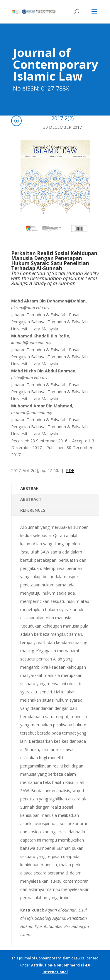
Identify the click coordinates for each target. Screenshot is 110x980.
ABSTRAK (29, 488)
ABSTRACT (31, 499)
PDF (70, 470)
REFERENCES (33, 510)
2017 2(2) (62, 118)
